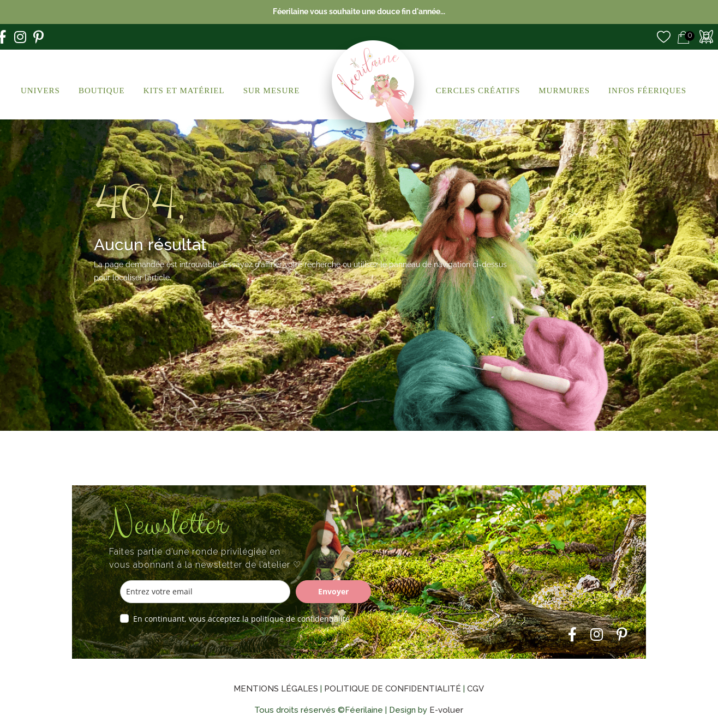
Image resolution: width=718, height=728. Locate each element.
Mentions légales (276, 689)
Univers (40, 91)
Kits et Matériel (184, 91)
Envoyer (333, 591)
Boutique (102, 91)
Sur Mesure (272, 91)
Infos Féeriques (647, 91)
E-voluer (446, 710)
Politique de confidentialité (393, 689)
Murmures (564, 91)
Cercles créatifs (478, 91)
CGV (475, 689)
